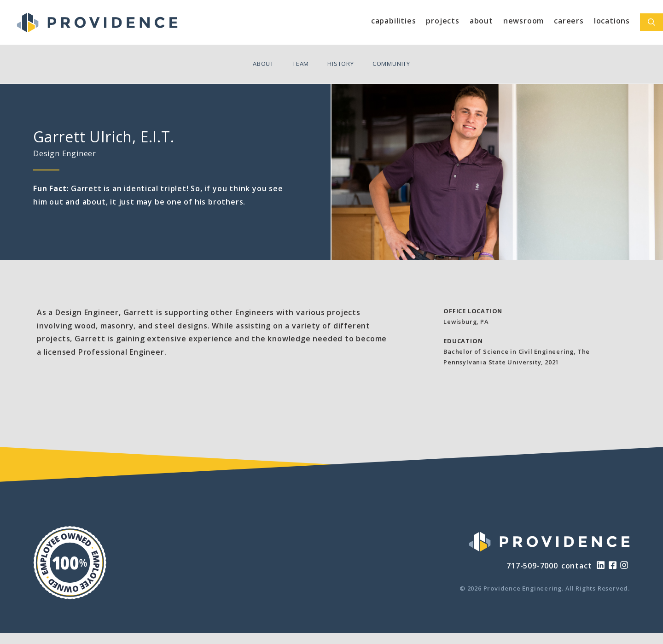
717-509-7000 (532, 566)
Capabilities (394, 21)
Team (301, 64)
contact (577, 566)
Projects (442, 21)
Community (391, 64)
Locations (612, 21)
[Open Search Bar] (651, 22)
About (481, 21)
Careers (569, 21)
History (341, 64)
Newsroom (523, 21)
